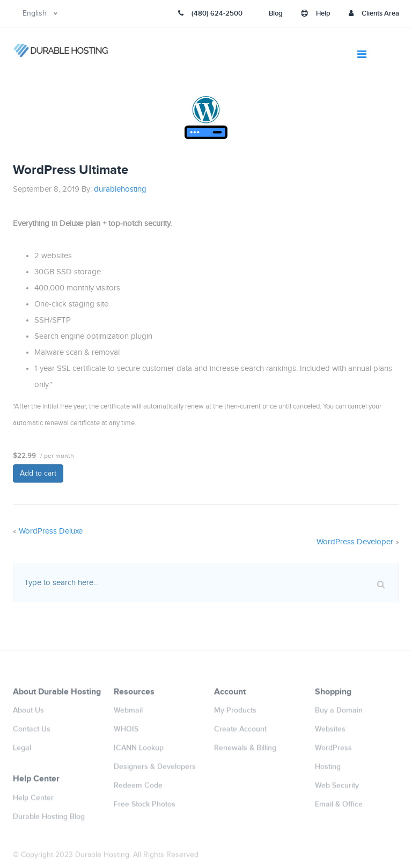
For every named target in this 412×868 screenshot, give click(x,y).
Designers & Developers (155, 770)
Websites (330, 732)
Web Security (337, 789)
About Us (28, 714)
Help (316, 13)
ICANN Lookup (139, 751)
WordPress (333, 751)
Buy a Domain (339, 714)
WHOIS (126, 732)
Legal (22, 751)
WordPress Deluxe (51, 531)
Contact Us (32, 732)
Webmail (128, 714)
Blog (276, 13)
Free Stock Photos (145, 808)
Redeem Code (138, 789)
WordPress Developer (355, 542)
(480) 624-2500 (210, 13)
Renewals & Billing (245, 751)
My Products (235, 714)
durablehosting (120, 189)
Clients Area (374, 13)
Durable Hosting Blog (49, 819)
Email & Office (339, 808)
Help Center (33, 801)
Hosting (328, 770)
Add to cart (38, 473)
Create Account (240, 732)
